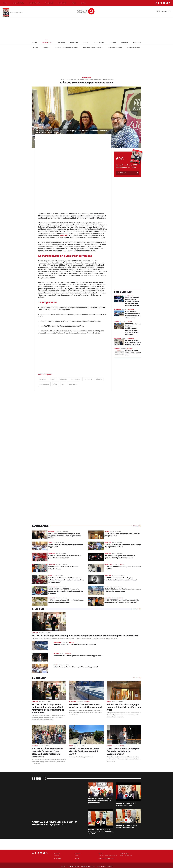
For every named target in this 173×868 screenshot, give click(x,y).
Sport (86, 42)
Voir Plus (136, 526)
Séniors (99, 379)
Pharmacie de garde (115, 47)
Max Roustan (75, 379)
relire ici (63, 235)
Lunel (83, 3)
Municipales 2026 (134, 47)
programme (88, 379)
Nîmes (5, 3)
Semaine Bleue (44, 384)
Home (35, 42)
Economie (74, 42)
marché (53, 379)
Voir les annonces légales (93, 47)
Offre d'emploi (124, 853)
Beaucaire (49, 3)
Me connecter (163, 11)
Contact (63, 866)
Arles (74, 3)
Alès (63, 384)
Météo (36, 47)
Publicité (47, 47)
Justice (113, 42)
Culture (125, 42)
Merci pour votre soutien (105, 866)
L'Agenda (137, 42)
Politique (61, 42)
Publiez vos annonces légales (67, 47)
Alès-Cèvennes (18, 3)
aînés (55, 384)
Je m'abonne (122, 173)
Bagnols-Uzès (35, 3)
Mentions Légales (73, 866)
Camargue (62, 3)
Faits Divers (99, 42)
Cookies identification (88, 866)
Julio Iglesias (73, 384)
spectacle (63, 379)
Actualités (47, 42)
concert (43, 379)
